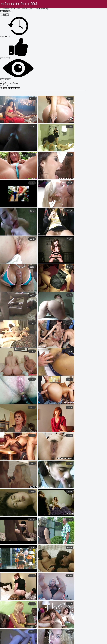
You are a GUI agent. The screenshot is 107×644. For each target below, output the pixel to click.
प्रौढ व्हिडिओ (4, 16)
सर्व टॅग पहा (14, 84)
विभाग (2, 81)
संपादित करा (4, 13)
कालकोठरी (4, 86)
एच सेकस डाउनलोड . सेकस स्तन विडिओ (19, 4)
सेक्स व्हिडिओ (5, 11)
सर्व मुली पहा (5, 84)
